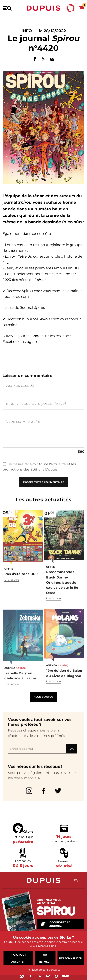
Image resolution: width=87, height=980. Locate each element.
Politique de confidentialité (43, 970)
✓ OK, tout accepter (18, 958)
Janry (10, 268)
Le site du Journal (24, 308)
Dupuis (44, 8)
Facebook (11, 342)
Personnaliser (71, 958)
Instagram (29, 342)
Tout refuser (45, 958)
